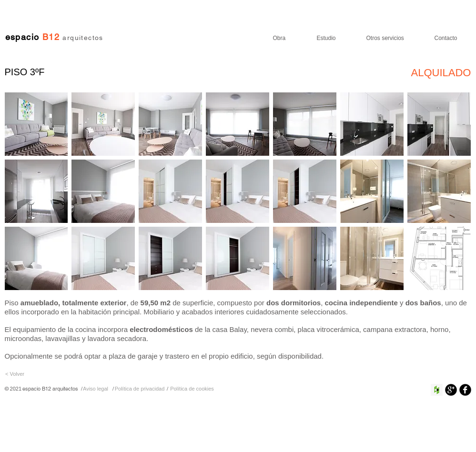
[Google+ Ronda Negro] (451, 390)
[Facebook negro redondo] (465, 390)
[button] (36, 124)
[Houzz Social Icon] (437, 390)
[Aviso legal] (96, 389)
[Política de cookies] (192, 389)
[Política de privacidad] (140, 389)
